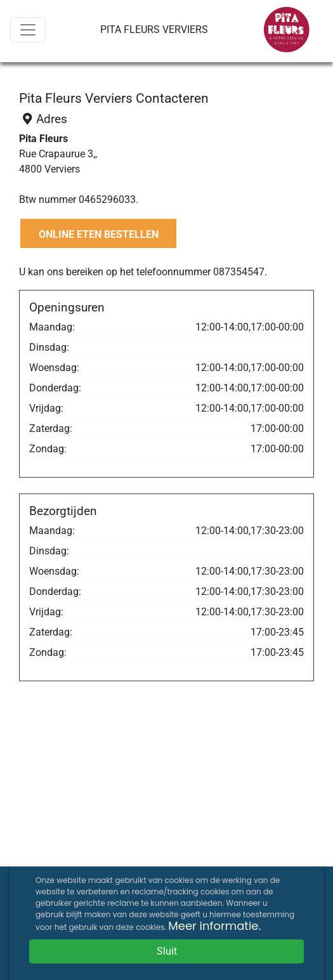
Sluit (167, 951)
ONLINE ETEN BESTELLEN (99, 234)
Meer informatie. (214, 926)
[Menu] (28, 30)
